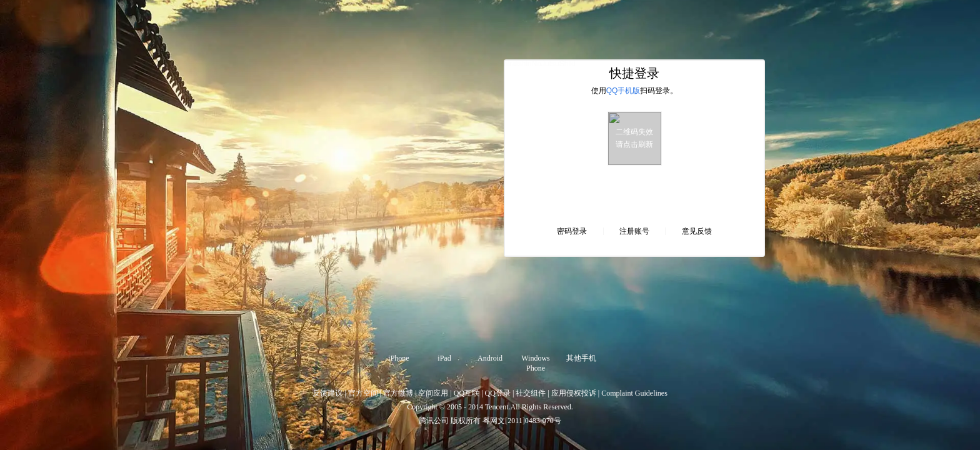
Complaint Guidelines (634, 393)
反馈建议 (327, 393)
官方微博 (398, 393)
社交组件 (531, 393)
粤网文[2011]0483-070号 (522, 421)
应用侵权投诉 (574, 393)
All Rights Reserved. (542, 407)
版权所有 (466, 421)
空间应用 (433, 393)
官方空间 (363, 393)
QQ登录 (498, 393)
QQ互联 (467, 393)
